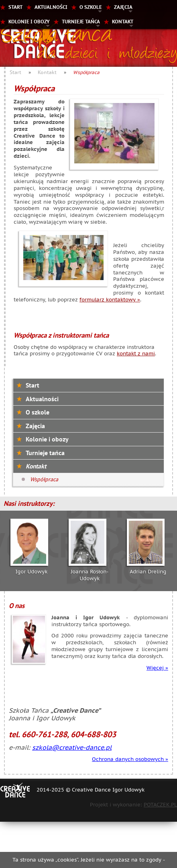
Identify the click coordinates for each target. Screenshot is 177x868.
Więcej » (157, 668)
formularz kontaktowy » (110, 300)
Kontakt (123, 22)
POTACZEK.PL (160, 805)
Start (15, 7)
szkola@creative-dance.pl (72, 747)
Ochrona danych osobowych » (130, 759)
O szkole (91, 7)
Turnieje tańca (81, 22)
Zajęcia (123, 7)
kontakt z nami (136, 354)
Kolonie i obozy (29, 22)
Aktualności (51, 7)
